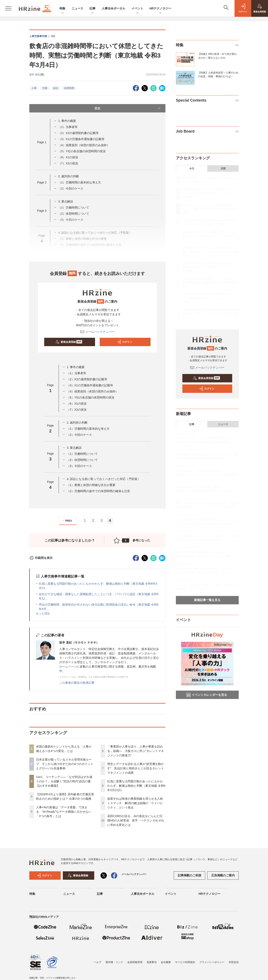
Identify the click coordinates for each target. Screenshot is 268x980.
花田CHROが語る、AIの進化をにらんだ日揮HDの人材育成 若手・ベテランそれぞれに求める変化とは (136, 820)
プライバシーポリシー (212, 962)
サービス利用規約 (185, 962)
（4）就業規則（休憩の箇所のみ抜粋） (84, 145)
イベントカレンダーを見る (207, 695)
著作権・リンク (114, 962)
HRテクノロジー (160, 9)
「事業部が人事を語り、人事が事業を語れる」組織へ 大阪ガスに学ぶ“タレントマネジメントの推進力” (136, 751)
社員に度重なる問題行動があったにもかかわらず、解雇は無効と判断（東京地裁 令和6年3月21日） (136, 786)
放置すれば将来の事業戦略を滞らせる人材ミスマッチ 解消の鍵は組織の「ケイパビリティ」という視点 (135, 803)
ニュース (77, 8)
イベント (137, 9)
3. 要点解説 (66, 201)
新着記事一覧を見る (207, 600)
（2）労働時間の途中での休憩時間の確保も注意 (98, 491)
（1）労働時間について (74, 208)
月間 (223, 169)
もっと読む (43, 613)
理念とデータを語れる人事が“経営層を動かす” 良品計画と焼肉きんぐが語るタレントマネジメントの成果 (136, 768)
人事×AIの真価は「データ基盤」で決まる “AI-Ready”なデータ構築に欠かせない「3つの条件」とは (64, 812)
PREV (67, 521)
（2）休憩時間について (74, 214)
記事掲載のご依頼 (189, 875)
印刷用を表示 (41, 558)
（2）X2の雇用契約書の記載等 (78, 133)
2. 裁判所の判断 (69, 176)
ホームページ (68, 667)
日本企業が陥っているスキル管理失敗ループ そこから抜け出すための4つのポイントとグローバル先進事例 (65, 764)
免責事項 (152, 962)
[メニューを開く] (8, 8)
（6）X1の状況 (68, 157)
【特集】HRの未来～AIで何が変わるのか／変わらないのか (217, 56)
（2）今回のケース (71, 188)
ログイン (125, 342)
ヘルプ (98, 962)
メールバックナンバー (97, 332)
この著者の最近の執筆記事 (77, 683)
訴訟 (56, 88)
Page (42, 142)
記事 (93, 9)
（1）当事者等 (68, 127)
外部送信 (234, 962)
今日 (192, 169)
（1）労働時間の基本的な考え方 (80, 182)
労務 (45, 88)
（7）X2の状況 (68, 163)
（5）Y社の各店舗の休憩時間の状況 (82, 151)
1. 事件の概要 (67, 121)
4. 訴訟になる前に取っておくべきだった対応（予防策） (104, 479)
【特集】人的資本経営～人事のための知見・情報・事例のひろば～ (218, 75)
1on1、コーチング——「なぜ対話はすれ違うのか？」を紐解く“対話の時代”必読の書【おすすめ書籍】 (64, 781)
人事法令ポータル (113, 8)
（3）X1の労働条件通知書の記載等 (81, 139)
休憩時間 (69, 88)
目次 (128, 108)
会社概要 (166, 962)
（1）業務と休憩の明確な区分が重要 (91, 485)
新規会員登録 (69, 342)
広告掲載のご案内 (223, 875)
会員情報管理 (135, 962)
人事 (34, 88)
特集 (62, 9)
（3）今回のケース (79, 466)
